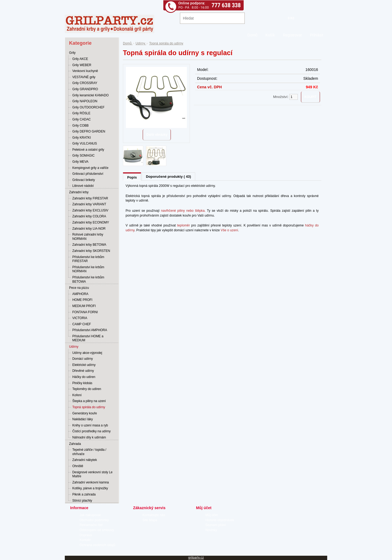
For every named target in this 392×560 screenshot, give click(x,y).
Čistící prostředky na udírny (91, 431)
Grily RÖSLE (81, 113)
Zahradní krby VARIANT (89, 204)
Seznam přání (216, 525)
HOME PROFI (82, 300)
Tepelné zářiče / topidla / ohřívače (89, 452)
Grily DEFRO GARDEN (89, 131)
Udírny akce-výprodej (87, 353)
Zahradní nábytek (85, 460)
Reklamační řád (91, 525)
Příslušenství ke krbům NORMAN (88, 269)
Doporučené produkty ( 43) (168, 177)
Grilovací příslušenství (88, 174)
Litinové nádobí (83, 186)
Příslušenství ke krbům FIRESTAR (88, 259)
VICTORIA (80, 318)
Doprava (86, 535)
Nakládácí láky (83, 419)
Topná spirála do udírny (89, 407)
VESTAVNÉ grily (84, 77)
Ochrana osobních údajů (97, 545)
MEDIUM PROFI (84, 306)
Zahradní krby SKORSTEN (91, 251)
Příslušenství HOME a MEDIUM (88, 338)
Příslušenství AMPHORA (90, 330)
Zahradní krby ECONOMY (91, 222)
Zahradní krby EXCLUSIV (90, 210)
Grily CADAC (82, 119)
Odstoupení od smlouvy (97, 530)
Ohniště (78, 466)
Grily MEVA (80, 162)
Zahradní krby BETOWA (89, 245)
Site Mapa (150, 520)
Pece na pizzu (79, 288)
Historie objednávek (220, 520)
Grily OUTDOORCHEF (88, 107)
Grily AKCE (80, 59)
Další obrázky (157, 135)
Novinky (211, 530)
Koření (77, 395)
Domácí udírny (83, 359)
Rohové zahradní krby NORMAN (88, 237)
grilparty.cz (196, 558)
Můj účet (212, 515)
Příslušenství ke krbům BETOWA (88, 279)
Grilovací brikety (84, 180)
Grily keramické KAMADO (91, 95)
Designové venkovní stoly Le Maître (92, 474)
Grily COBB (80, 126)
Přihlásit (316, 35)
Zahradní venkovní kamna (91, 482)
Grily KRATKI (82, 138)
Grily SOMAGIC (83, 156)
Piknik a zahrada (84, 494)
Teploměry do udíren (87, 389)
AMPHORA (80, 294)
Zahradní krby (79, 192)
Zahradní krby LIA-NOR (89, 229)
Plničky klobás (82, 383)
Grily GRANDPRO (85, 89)
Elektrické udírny (84, 365)
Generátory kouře (85, 413)
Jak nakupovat (90, 515)
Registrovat (292, 35)
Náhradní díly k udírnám (89, 437)
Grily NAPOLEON (85, 101)
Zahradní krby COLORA (89, 216)
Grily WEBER (82, 65)
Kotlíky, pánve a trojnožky (90, 488)
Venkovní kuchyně (85, 71)
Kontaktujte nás (154, 515)
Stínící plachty (82, 501)
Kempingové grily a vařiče (90, 168)
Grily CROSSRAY (85, 83)
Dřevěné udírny (83, 371)
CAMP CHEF (82, 324)
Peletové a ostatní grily (88, 150)
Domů (252, 35)
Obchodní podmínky (94, 520)
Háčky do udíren (84, 377)
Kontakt (85, 540)
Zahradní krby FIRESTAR (90, 198)
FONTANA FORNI (85, 312)
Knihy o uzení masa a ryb (90, 425)
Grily (72, 53)
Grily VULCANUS (85, 143)
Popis (132, 177)
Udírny (74, 347)
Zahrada (75, 444)
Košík (270, 35)
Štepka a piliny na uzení (89, 401)
